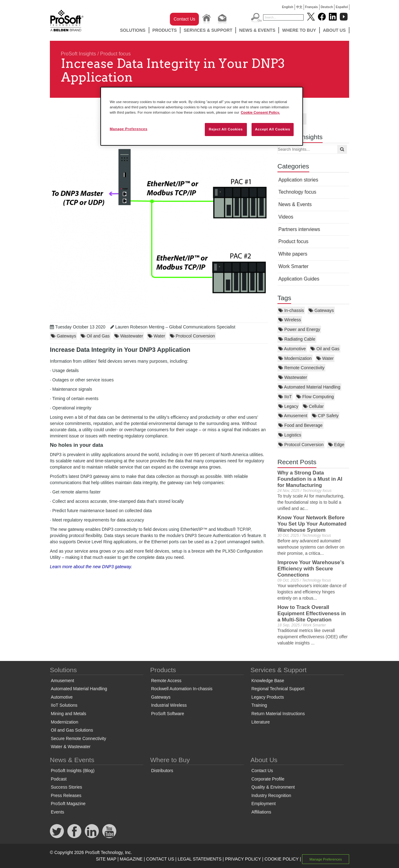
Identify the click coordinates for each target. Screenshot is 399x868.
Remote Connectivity (301, 368)
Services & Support (208, 30)
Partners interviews (299, 229)
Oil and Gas (325, 349)
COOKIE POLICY (281, 859)
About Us (334, 30)
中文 (299, 7)
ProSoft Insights (78, 54)
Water (325, 358)
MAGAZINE (131, 859)
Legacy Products (267, 697)
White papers (293, 254)
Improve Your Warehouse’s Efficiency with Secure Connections (311, 569)
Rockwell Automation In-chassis (182, 689)
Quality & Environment (273, 787)
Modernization (295, 358)
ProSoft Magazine (68, 804)
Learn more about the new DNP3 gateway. (91, 567)
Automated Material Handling (309, 387)
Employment (263, 804)
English (287, 7)
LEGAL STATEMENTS (200, 859)
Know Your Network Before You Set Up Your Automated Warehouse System (312, 524)
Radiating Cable (297, 339)
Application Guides (299, 279)
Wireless (290, 320)
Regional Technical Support (278, 689)
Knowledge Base (268, 681)
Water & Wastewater (71, 747)
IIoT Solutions (64, 705)
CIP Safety (325, 416)
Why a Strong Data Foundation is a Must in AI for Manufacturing (310, 479)
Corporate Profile (268, 779)
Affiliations (261, 812)
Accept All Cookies (273, 129)
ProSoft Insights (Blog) (73, 771)
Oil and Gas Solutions (72, 730)
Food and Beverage (300, 425)
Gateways (321, 310)
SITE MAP (106, 859)
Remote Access (166, 681)
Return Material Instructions (278, 714)
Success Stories (66, 787)
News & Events (257, 30)
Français (312, 7)
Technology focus (297, 192)
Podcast (59, 779)
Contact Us (184, 19)
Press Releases (66, 795)
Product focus (115, 54)
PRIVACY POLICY (243, 859)
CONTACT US (160, 859)
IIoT (285, 397)
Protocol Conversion (301, 445)
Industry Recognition (271, 795)
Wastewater (293, 377)
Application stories (298, 180)
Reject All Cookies (226, 129)
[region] (202, 116)
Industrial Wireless (169, 705)
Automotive (292, 349)
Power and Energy (299, 329)
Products (165, 30)
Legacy (288, 406)
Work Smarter (293, 266)
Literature (260, 722)
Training (259, 705)
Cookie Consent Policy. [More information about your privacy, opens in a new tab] (260, 112)
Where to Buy (299, 30)
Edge (336, 445)
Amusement (293, 416)
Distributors (162, 771)
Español (342, 7)
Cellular (313, 406)
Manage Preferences (326, 859)
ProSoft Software (168, 714)
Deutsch (327, 7)
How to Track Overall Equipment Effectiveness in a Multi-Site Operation (312, 613)
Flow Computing (315, 397)
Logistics (290, 435)
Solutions (133, 30)
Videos (286, 217)
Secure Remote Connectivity (78, 738)
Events (58, 812)
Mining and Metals (69, 714)
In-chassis (291, 310)
